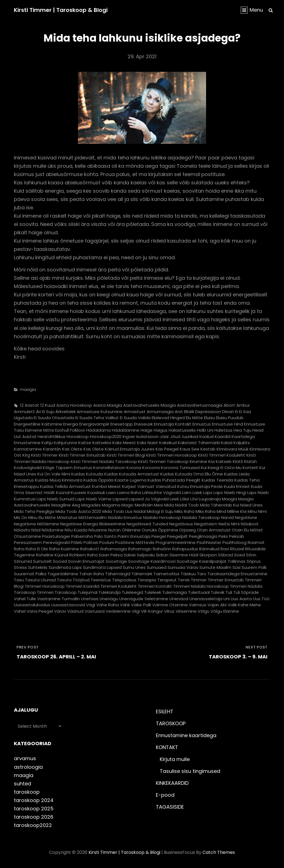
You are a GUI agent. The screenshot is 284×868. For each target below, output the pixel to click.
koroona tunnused (180, 468)
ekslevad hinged (168, 418)
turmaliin (71, 599)
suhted (22, 784)
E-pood (165, 795)
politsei (91, 542)
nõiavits (22, 530)
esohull (62, 430)
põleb (77, 542)
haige (147, 430)
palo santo (105, 536)
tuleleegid (132, 592)
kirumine (198, 461)
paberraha (82, 536)
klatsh (250, 461)
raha (19, 549)
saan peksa (111, 555)
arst (179, 412)
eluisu (210, 418)
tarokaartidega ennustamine (237, 574)
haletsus (223, 430)
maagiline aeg (66, 505)
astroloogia (28, 767)
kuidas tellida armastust (65, 486)
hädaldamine (126, 430)
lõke (185, 499)
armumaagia (160, 412)
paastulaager (56, 536)
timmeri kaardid (83, 586)
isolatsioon (147, 436)
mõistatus (67, 517)
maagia (28, 389)
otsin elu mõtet (247, 530)
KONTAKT (167, 747)
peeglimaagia (203, 536)
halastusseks (182, 430)
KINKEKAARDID (172, 783)
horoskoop (78, 436)
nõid (36, 530)
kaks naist (148, 443)
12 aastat (30, 405)
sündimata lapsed (102, 567)
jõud (175, 436)
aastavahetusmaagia (200, 405)
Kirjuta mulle (175, 759)
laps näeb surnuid (55, 499)
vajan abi (217, 605)
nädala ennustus (125, 517)
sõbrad (225, 555)
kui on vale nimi (54, 474)
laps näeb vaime (93, 499)
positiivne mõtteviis (135, 542)
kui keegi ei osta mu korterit (230, 468)
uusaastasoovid (68, 605)
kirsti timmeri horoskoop (172, 455)
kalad (227, 443)
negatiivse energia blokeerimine (93, 524)
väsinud (75, 611)
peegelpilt (177, 536)
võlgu (204, 611)
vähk (125, 605)
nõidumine (53, 530)
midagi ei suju (160, 511)
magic (128, 505)
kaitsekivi (102, 443)
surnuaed (157, 567)
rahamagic (140, 549)
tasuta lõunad (40, 580)
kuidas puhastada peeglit (174, 480)
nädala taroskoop (201, 517)
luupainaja (210, 499)
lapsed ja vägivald (149, 499)
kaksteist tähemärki (199, 443)
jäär (164, 436)
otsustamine (27, 536)
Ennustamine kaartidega (186, 735)
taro (202, 574)
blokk (189, 412)
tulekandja (110, 592)
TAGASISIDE (170, 807)
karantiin (52, 449)
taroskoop (27, 792)
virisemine (186, 611)
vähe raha (107, 605)
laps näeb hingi (230, 492)
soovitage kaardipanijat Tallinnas (211, 561)
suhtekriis (38, 567)
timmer (199, 580)
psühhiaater (209, 542)
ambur (243, 405)
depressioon (208, 412)
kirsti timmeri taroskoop (163, 461)
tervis (184, 580)
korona (134, 468)
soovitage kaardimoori (152, 561)
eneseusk (143, 424)
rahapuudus (185, 549)
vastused (95, 611)
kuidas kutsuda (87, 474)
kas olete (72, 449)
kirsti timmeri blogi (126, 455)
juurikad (190, 436)
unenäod (179, 599)
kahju (47, 443)
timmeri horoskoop (45, 586)
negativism (206, 524)
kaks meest (124, 443)
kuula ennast (237, 486)
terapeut (167, 580)
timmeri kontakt (155, 586)
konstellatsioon (109, 468)
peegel (159, 536)
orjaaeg (187, 530)
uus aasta (241, 599)
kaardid (223, 436)
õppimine (168, 530)
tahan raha (92, 574)
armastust (135, 412)
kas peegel (167, 449)
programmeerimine (176, 542)
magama (111, 505)
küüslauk (96, 492)
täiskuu (188, 574)
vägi (91, 605)
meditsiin (144, 505)
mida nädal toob (182, 505)
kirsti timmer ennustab (82, 455)
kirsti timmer (44, 455)
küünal (63, 492)
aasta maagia (108, 405)
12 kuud (48, 405)
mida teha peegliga (34, 511)
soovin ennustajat (86, 561)
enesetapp (122, 424)
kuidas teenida (217, 480)
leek (174, 499)
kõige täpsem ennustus (67, 468)
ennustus (202, 424)
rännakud (209, 549)
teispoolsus (124, 580)
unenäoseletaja (206, 599)
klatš (238, 461)
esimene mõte (40, 430)
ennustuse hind (227, 424)
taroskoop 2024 (34, 800)
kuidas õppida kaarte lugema (115, 480)
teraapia (147, 580)
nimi (235, 524)
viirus (169, 611)
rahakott (90, 549)
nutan (114, 530)
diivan (228, 412)
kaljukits (242, 443)
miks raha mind (211, 511)
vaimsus (198, 605)
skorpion (208, 555)
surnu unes (134, 567)
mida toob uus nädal (124, 511)
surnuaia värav (183, 567)
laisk (197, 492)
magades (91, 505)
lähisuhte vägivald (162, 492)
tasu (19, 580)
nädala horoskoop (162, 517)
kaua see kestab (198, 449)
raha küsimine (64, 549)
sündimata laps (65, 567)
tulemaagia (175, 592)
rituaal (237, 549)
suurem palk (254, 567)
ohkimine (131, 530)
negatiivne (246, 517)
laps (208, 492)
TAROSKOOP (171, 723)
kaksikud (168, 443)
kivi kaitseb (220, 461)
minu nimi (257, 511)
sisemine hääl (184, 555)
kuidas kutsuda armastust (132, 474)
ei (237, 412)
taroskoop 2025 (34, 809)
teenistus (101, 580)
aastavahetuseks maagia (149, 405)
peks (223, 536)
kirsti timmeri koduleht (222, 455)
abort (229, 405)
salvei (130, 555)
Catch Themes (219, 852)
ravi (225, 549)
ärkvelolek (66, 412)
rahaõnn (162, 549)
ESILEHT (165, 712)
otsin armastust (214, 530)
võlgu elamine (225, 611)
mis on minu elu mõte (35, 517)
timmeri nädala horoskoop (201, 586)
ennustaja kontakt (173, 424)
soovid (60, 561)
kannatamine (28, 449)
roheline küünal (52, 555)
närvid (227, 517)
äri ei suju (45, 412)
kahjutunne (65, 443)
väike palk (141, 605)
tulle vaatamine (44, 599)
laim (187, 492)
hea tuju (242, 430)
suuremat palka (30, 574)
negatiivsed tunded (147, 524)
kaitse (85, 443)
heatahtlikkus (52, 436)
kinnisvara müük (233, 449)
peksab (237, 536)
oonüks (149, 530)
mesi (159, 505)
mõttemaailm (93, 517)
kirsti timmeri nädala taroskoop (104, 461)
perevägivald (56, 542)
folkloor (78, 430)
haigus (161, 430)
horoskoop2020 (106, 436)
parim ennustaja (134, 536)
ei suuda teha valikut (97, 418)
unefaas (90, 599)
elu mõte (194, 418)
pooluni (107, 542)
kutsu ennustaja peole (200, 486)
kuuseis (78, 492)
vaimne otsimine (170, 605)
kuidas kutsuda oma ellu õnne (192, 474)
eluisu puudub (230, 418)
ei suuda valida (135, 418)
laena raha (129, 492)
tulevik (218, 592)
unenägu (109, 599)
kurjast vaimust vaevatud (149, 486)
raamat (256, 542)
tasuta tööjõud (73, 580)
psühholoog (234, 542)
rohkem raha (83, 555)
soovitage (116, 561)
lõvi (194, 499)
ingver (129, 436)
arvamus (25, 758)
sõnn (251, 555)
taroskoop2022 (33, 825)
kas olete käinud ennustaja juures (119, 449)
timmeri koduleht (119, 586)
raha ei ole (37, 549)
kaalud (206, 436)
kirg (26, 455)
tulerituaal (199, 592)
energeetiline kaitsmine (38, 424)
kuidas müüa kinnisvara (59, 480)
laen (111, 492)
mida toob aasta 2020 (78, 511)
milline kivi (237, 511)
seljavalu (146, 555)
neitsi (224, 524)
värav (60, 611)
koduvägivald (28, 468)
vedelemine (118, 611)
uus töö (261, 599)
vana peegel (40, 611)
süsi (236, 567)
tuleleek (153, 592)
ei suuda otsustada (54, 418)
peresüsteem (28, 542)
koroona (151, 468)
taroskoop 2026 (34, 817)
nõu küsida (76, 530)
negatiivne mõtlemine (36, 524)
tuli (229, 592)
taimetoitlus (166, 574)
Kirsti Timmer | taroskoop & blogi (61, 10)
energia (71, 424)
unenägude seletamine (144, 599)
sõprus (254, 561)
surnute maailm (215, 567)
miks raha (184, 511)
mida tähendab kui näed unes (231, 505)
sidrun (162, 555)
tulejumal (88, 592)
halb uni (205, 430)
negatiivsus (181, 524)
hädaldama (98, 430)
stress (20, 567)
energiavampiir (94, 424)
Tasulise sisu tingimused (190, 771)
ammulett (24, 412)
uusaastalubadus (32, 605)
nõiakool (249, 524)
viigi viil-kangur (147, 611)
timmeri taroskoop (57, 592)
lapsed (120, 499)
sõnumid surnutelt (33, 561)
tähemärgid (118, 574)
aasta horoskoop (74, 405)
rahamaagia (114, 549)
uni (227, 599)
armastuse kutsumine (100, 412)
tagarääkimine (63, 574)
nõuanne (98, 530)
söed (239, 555)
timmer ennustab (226, 580)
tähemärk (142, 574)
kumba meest (106, 486)
